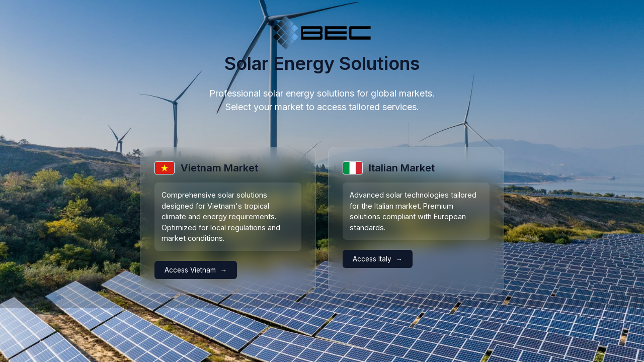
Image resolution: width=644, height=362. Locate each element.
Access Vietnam (190, 270)
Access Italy (372, 259)
